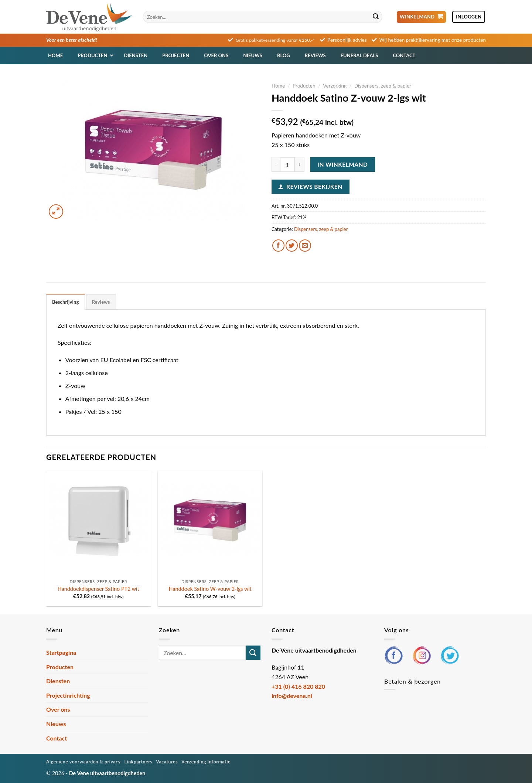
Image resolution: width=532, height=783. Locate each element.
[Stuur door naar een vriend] (305, 246)
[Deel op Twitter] (292, 246)
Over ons (58, 709)
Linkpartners (139, 762)
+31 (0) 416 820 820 (298, 686)
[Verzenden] (376, 17)
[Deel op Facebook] (278, 246)
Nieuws (56, 724)
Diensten (58, 681)
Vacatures (167, 762)
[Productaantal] (287, 164)
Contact (57, 738)
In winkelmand (342, 164)
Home (278, 86)
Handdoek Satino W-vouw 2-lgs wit (210, 589)
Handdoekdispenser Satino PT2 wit (98, 589)
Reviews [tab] (101, 302)
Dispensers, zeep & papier (383, 86)
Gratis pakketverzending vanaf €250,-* (275, 40)
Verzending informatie (206, 762)
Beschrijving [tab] (66, 302)
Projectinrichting (68, 695)
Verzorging (335, 86)
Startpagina (61, 652)
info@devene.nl (292, 696)
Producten (304, 86)
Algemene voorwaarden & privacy (83, 762)
